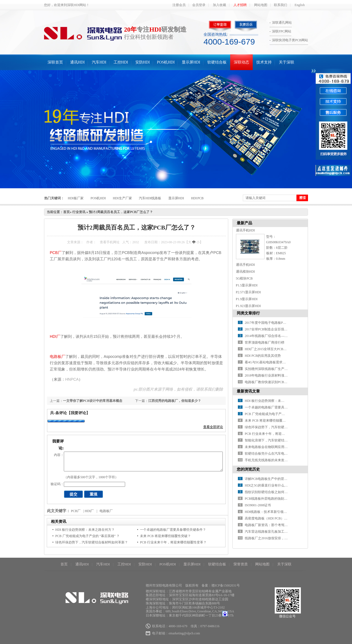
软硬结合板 (217, 62)
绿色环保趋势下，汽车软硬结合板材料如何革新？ (92, 542)
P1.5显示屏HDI (247, 285)
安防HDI (143, 62)
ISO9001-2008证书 (258, 505)
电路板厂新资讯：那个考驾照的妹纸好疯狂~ (277, 525)
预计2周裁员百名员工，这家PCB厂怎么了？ (121, 212)
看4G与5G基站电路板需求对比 (267, 362)
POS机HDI (166, 62)
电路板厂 (57, 356)
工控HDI (121, 62)
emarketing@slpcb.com (184, 633)
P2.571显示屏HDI (248, 292)
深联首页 (55, 62)
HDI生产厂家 (122, 198)
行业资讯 (79, 212)
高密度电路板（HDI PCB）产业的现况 (273, 518)
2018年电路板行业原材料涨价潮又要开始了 (276, 375)
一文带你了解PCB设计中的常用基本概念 (93, 401)
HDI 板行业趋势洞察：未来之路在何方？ (85, 530)
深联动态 (241, 62)
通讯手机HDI (245, 230)
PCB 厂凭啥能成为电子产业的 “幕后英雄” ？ (87, 536)
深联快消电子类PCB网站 (290, 40)
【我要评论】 (78, 413)
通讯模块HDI (245, 272)
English (300, 5)
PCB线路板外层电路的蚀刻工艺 (268, 499)
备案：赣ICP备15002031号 (221, 585)
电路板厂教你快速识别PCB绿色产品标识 (274, 382)
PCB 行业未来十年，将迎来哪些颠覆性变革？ (173, 542)
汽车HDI (99, 62)
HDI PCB (197, 198)
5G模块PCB (244, 278)
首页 (67, 212)
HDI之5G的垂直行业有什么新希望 (269, 485)
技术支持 (264, 62)
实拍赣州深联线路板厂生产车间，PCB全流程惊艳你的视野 (288, 369)
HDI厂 (55, 336)
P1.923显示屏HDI (248, 306)
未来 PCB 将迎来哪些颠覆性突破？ (165, 536)
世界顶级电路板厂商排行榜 (265, 342)
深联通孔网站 (282, 23)
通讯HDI (77, 62)
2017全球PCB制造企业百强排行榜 (269, 329)
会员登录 (199, 5)
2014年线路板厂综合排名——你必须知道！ (276, 336)
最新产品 (244, 223)
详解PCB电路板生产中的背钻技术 (269, 479)
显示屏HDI (191, 62)
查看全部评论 (213, 427)
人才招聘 (240, 5)
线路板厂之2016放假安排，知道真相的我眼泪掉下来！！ (286, 538)
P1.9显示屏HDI (247, 299)
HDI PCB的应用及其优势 (263, 356)
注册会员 (179, 5)
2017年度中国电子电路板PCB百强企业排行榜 (278, 323)
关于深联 (287, 62)
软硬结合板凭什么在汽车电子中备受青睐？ (276, 454)
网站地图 (261, 5)
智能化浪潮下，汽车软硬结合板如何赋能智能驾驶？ (283, 440)
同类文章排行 (248, 313)
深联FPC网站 (281, 31)
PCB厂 (56, 253)
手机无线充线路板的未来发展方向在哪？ (274, 460)
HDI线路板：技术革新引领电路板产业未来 (276, 512)
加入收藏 (219, 5)
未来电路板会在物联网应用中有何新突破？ (276, 447)
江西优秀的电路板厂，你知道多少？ (175, 401)
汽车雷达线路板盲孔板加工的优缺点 (271, 532)
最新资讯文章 (248, 391)
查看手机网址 (110, 242)
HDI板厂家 (76, 198)
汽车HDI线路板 (150, 198)
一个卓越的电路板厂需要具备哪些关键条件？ (173, 530)
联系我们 (280, 5)
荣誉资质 (241, 564)
